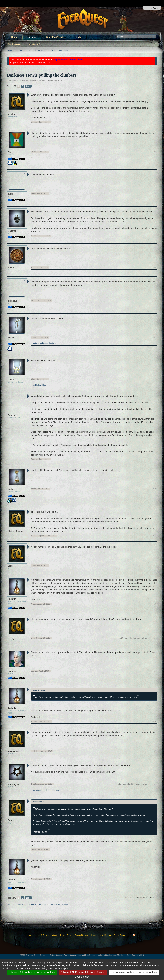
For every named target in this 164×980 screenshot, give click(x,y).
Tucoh (11, 268)
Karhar (11, 489)
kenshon (49, 80)
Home (14, 37)
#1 (155, 122)
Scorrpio (12, 671)
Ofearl (11, 379)
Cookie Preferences (122, 935)
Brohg (11, 566)
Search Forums (14, 44)
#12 (154, 565)
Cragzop (12, 415)
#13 (154, 604)
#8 (155, 379)
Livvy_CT (12, 638)
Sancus (36, 790)
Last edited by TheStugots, (139, 784)
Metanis (36, 343)
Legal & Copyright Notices (47, 935)
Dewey (11, 820)
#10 (154, 489)
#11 (154, 536)
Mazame (12, 231)
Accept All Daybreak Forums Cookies (32, 972)
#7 (155, 337)
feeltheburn (37, 385)
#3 (155, 193)
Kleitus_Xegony (15, 531)
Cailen (46, 343)
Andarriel (12, 599)
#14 (121, 638)
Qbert (10, 152)
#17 (154, 751)
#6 (155, 300)
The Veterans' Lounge (27, 80)
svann (11, 194)
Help (79, 37)
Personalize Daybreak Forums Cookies (134, 972)
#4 (155, 236)
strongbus (12, 301)
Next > (28, 86)
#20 (154, 879)
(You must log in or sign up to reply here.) (141, 897)
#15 (154, 671)
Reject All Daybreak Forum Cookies (83, 972)
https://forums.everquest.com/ (69, 60)
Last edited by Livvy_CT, (140, 638)
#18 (119, 784)
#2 (155, 152)
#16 (154, 721)
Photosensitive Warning (101, 935)
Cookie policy (82, 977)
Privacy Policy (66, 935)
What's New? (35, 44)
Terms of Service (82, 935)
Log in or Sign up (152, 8)
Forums (32, 37)
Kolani (11, 338)
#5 (155, 267)
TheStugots (13, 784)
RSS (134, 935)
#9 (155, 459)
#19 (154, 849)
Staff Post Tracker (56, 37)
